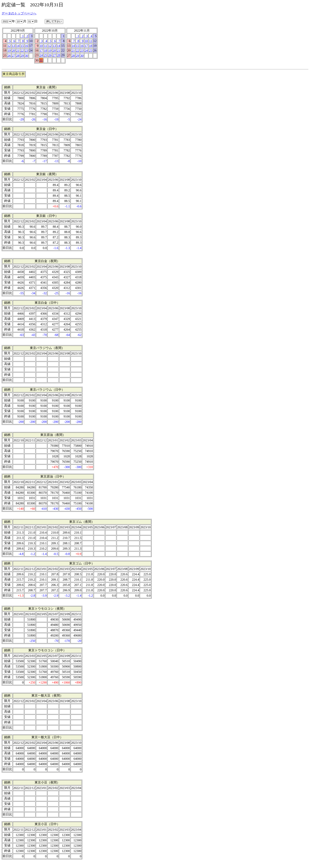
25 (45, 55)
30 (26, 56)
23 (26, 50)
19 (9, 50)
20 (13, 50)
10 (41, 46)
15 (22, 46)
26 (9, 56)
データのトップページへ (19, 13)
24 (41, 55)
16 (26, 46)
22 (22, 50)
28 (18, 56)
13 (13, 46)
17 (41, 50)
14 (18, 46)
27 (13, 56)
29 (22, 56)
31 (41, 60)
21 (18, 50)
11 (46, 46)
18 (45, 50)
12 (9, 46)
